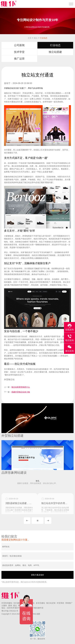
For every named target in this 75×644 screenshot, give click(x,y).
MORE (38, 521)
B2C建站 (17, 603)
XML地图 (36, 614)
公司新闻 (19, 45)
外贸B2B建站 (7, 603)
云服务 (4, 605)
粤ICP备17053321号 (10, 611)
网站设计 (17, 93)
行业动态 (44, 38)
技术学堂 (19, 52)
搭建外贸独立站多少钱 (21, 392)
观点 (36, 38)
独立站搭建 (55, 52)
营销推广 (69, 603)
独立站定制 (51, 603)
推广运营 (19, 59)
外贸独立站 (9, 379)
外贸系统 (60, 603)
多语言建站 (40, 603)
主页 (30, 38)
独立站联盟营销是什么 (21, 387)
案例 (10, 605)
